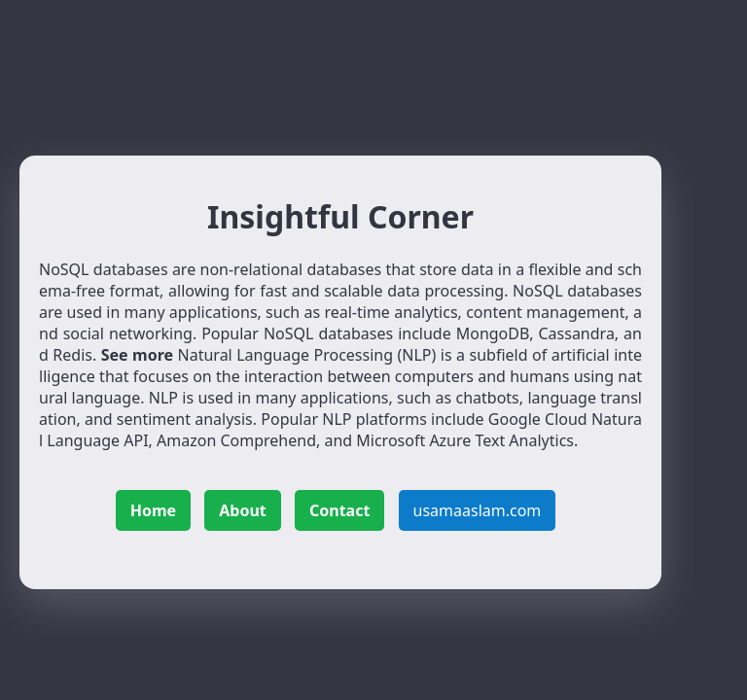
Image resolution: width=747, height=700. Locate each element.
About (243, 510)
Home (153, 510)
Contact (339, 510)
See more (137, 355)
